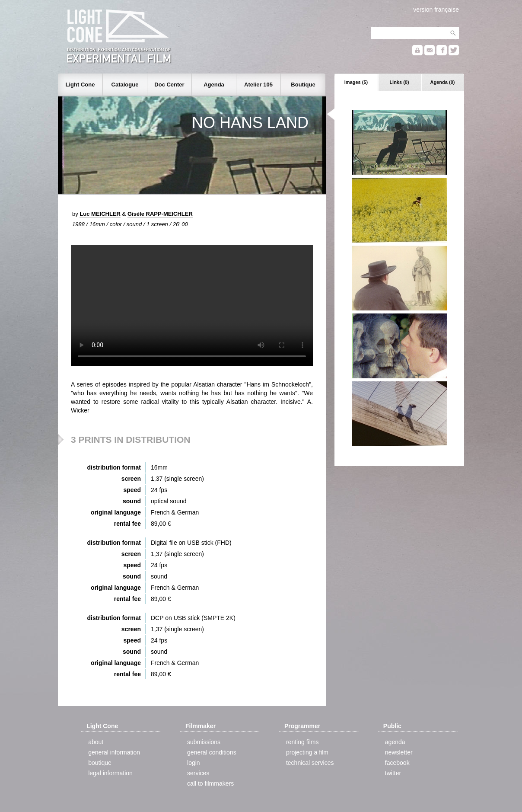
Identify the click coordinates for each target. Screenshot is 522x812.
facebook (397, 763)
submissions (204, 742)
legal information (110, 773)
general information (114, 752)
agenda (395, 742)
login (194, 763)
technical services (310, 763)
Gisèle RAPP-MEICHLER (160, 214)
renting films (302, 742)
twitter (393, 773)
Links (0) (399, 82)
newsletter (399, 752)
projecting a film (307, 752)
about (96, 742)
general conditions (212, 752)
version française (436, 10)
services (198, 773)
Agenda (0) (443, 82)
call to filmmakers (210, 783)
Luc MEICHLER (100, 214)
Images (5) (356, 82)
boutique (100, 763)
